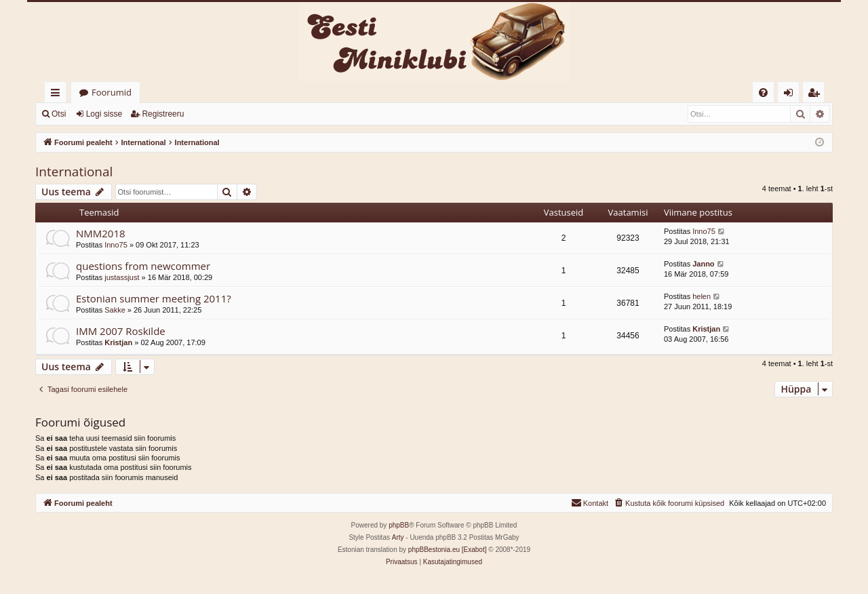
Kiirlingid (58, 95)
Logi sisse (104, 114)
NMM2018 (101, 233)
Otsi (59, 114)
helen (702, 296)
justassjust (122, 277)
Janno (703, 264)
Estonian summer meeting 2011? (154, 298)
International (74, 172)
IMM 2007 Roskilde (121, 331)
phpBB (399, 525)
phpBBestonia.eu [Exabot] (448, 550)
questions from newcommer (143, 266)
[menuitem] (763, 93)
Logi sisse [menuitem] (791, 95)
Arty (398, 537)
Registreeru (163, 114)
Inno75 (116, 245)
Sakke (115, 310)
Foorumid (112, 92)
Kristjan (118, 342)
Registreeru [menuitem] (816, 95)
